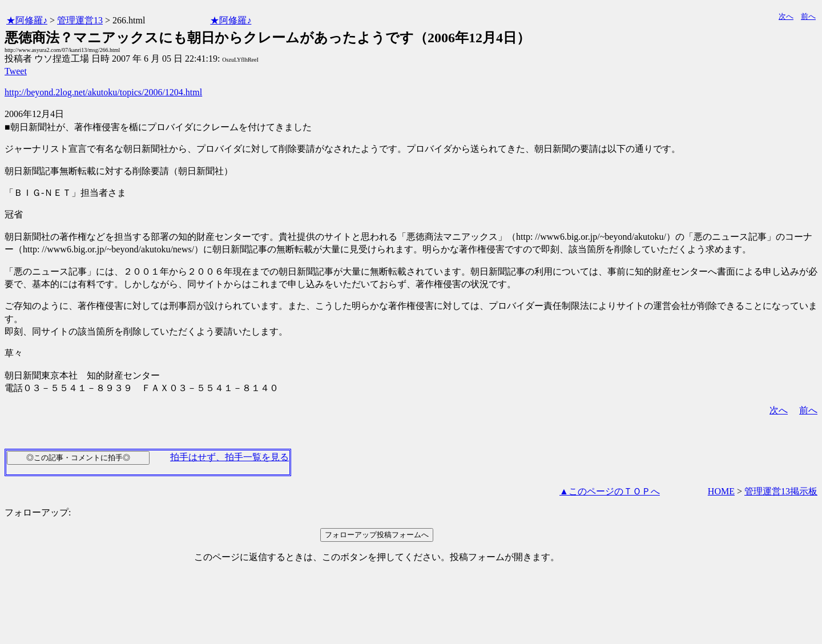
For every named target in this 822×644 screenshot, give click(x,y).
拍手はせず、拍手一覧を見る (229, 457)
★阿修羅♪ (27, 20)
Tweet (16, 71)
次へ (786, 16)
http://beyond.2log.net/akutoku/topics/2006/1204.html (103, 92)
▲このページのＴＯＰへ (610, 491)
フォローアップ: (38, 512)
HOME (721, 491)
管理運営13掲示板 (781, 491)
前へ (808, 16)
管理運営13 (80, 20)
